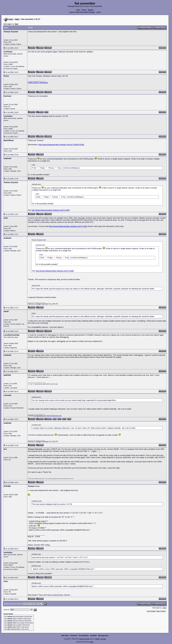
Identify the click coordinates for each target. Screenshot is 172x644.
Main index (65, 636)
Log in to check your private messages (82, 12)
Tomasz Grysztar (84, 639)
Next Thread (161, 611)
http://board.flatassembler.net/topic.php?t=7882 (68, 226)
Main (17, 19)
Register (91, 10)
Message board (103, 636)
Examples (93, 636)
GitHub (97, 639)
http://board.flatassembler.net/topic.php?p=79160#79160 (61, 145)
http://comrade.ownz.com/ (54, 416)
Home (78, 10)
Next (17, 24)
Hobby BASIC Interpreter (38, 83)
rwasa (91, 642)
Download (74, 636)
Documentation (84, 636)
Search (84, 10)
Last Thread (151, 611)
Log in (99, 12)
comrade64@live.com (40, 416)
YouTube (103, 639)
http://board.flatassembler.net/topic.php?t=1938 (51, 210)
